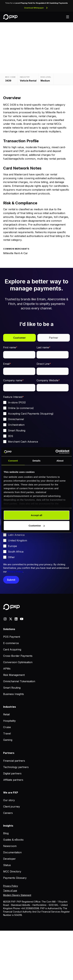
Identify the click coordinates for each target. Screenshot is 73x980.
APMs (7, 669)
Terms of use (10, 890)
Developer (9, 859)
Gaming (8, 740)
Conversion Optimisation (18, 662)
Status (7, 865)
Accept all (36, 515)
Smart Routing (12, 688)
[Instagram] (5, 619)
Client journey (12, 807)
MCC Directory (12, 871)
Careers (8, 813)
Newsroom (10, 846)
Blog (6, 833)
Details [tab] (37, 460)
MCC (5, 918)
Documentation (12, 852)
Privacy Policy (15, 572)
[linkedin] (16, 619)
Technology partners (16, 767)
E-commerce (11, 643)
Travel (7, 733)
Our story (9, 800)
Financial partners (14, 761)
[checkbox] (36, 422)
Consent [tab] (13, 460)
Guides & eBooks (13, 840)
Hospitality (9, 721)
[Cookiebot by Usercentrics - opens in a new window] (55, 452)
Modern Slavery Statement (17, 895)
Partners (9, 753)
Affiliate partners (13, 780)
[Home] (10, 17)
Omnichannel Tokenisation (19, 681)
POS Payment (12, 637)
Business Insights (14, 694)
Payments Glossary (15, 878)
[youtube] (22, 619)
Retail (6, 714)
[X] (11, 619)
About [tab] (60, 460)
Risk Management (14, 675)
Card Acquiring (12, 649)
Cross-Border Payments (18, 656)
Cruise (7, 727)
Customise (37, 526)
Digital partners (12, 773)
